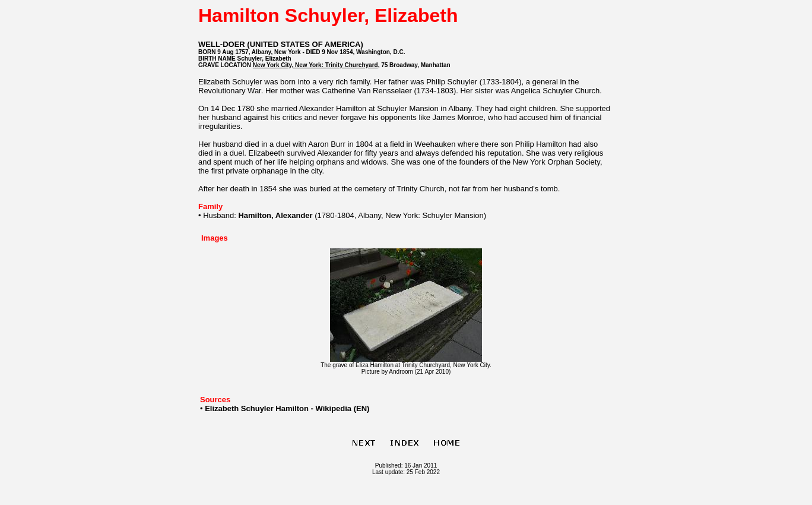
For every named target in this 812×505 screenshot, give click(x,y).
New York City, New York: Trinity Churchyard (315, 65)
